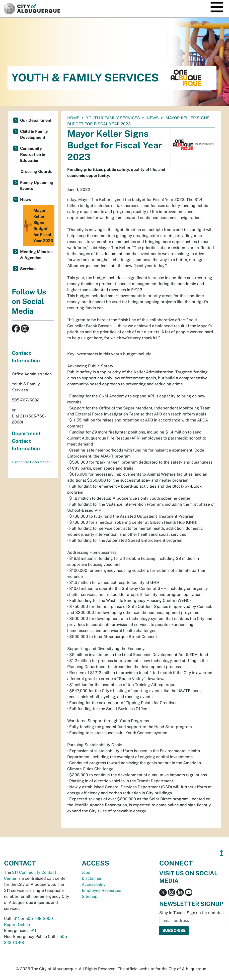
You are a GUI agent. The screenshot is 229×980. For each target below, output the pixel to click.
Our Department (36, 120)
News (153, 118)
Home (73, 118)
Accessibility (94, 884)
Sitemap (90, 896)
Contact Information (26, 357)
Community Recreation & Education (33, 154)
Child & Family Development (34, 134)
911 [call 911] (33, 931)
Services (28, 269)
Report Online (17, 924)
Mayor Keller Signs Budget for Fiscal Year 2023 (39, 226)
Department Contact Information (26, 441)
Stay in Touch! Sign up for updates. (192, 913)
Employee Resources (101, 890)
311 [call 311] (17, 918)
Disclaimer (92, 878)
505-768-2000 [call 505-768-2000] (39, 918)
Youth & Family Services (113, 118)
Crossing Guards (36, 172)
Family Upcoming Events (37, 186)
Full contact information (31, 462)
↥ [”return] (222, 853)
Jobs (86, 872)
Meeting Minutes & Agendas (36, 255)
